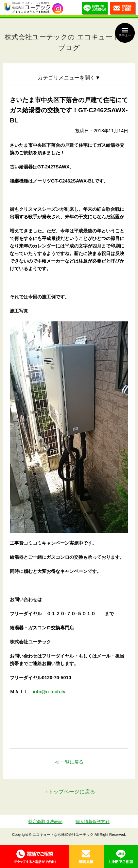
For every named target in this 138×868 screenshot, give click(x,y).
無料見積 (86, 857)
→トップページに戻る (69, 792)
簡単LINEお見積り (95, 9)
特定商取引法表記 (45, 822)
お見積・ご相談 (123, 9)
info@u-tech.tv (49, 692)
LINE (121, 857)
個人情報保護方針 (93, 822)
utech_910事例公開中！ (58, 9)
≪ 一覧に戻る (69, 762)
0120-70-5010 (34, 857)
